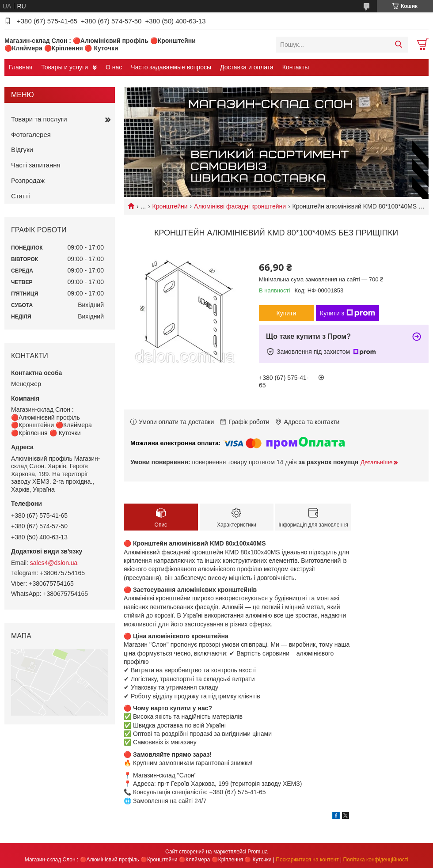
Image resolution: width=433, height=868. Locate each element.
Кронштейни (170, 206)
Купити (287, 313)
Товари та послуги (39, 119)
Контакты (296, 67)
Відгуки (22, 150)
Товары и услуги (65, 67)
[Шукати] (398, 45)
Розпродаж (28, 180)
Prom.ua (258, 852)
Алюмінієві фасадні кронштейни (240, 206)
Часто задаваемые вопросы (171, 67)
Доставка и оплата (247, 67)
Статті (21, 196)
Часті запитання (36, 165)
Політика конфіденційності (376, 860)
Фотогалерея (31, 135)
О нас (114, 67)
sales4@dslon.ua (54, 563)
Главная (21, 67)
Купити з (348, 313)
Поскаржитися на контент (307, 860)
